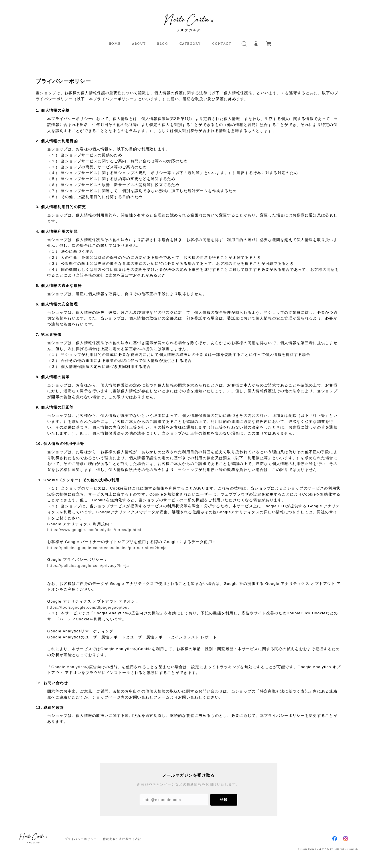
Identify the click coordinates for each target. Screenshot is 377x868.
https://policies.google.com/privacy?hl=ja (88, 566)
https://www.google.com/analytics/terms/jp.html (94, 530)
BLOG (162, 44)
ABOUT (139, 44)
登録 (224, 800)
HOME (115, 44)
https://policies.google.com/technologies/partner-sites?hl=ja (107, 548)
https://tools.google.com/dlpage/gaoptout (88, 607)
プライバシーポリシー (81, 839)
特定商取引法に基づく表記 (122, 839)
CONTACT (222, 44)
